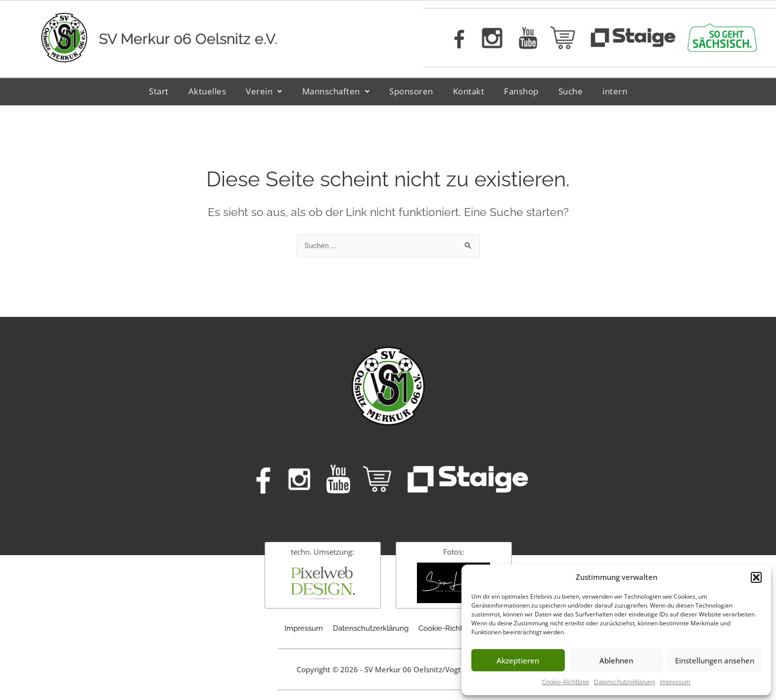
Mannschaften (336, 91)
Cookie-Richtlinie (566, 682)
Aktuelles (207, 91)
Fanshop (521, 91)
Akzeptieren (518, 660)
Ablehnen (616, 660)
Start (159, 91)
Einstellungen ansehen (715, 660)
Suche (571, 91)
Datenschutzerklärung (624, 682)
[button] (756, 577)
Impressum (675, 682)
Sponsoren (411, 91)
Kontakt (469, 91)
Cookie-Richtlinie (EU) (455, 628)
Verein (264, 91)
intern (615, 91)
